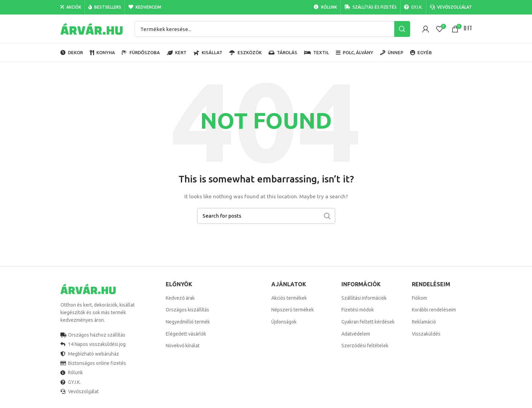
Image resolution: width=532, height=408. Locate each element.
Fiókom (419, 298)
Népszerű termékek (293, 310)
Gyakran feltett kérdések (368, 322)
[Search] (272, 29)
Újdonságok (284, 322)
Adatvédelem (356, 334)
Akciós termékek (289, 298)
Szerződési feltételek (365, 346)
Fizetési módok (358, 310)
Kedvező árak (180, 298)
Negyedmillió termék (188, 322)
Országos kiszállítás (187, 310)
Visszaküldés (426, 334)
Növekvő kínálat (183, 346)
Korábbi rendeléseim (434, 310)
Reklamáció (424, 322)
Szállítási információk (364, 298)
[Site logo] (91, 29)
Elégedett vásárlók (186, 334)
